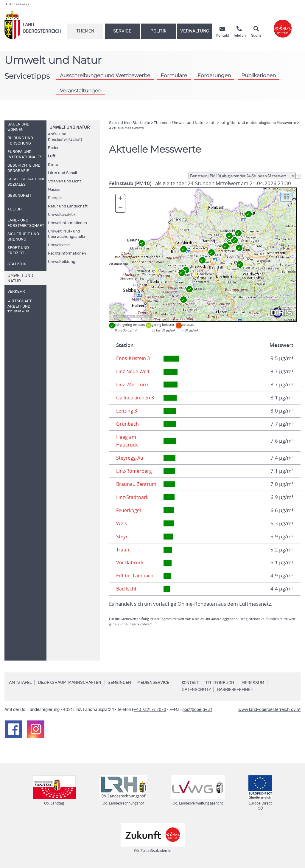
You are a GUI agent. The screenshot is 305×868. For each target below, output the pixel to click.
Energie (55, 198)
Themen (85, 31)
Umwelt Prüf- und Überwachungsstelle (66, 234)
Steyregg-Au (130, 458)
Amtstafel (20, 683)
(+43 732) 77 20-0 (149, 710)
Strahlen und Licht (64, 181)
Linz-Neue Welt (134, 371)
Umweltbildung (62, 262)
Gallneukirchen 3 (136, 398)
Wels (122, 523)
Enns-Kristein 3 (133, 358)
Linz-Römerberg (135, 471)
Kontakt (190, 683)
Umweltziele (59, 245)
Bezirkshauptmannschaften (70, 683)
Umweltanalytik (62, 215)
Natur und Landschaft (68, 206)
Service (122, 31)
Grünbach (127, 424)
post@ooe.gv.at (197, 710)
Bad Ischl (126, 589)
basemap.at (143, 317)
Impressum (252, 683)
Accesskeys (17, 4)
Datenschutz (196, 690)
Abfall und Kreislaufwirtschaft (65, 137)
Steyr (122, 537)
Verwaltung (195, 31)
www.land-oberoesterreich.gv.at (269, 710)
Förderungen (214, 75)
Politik (158, 31)
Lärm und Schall (62, 173)
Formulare (174, 75)
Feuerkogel (129, 510)
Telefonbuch (220, 683)
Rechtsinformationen (67, 254)
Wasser (54, 190)
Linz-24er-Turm (134, 385)
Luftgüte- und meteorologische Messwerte (258, 123)
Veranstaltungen (81, 91)
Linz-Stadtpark (133, 497)
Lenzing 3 (127, 411)
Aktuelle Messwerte (126, 128)
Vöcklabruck (130, 562)
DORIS (129, 317)
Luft (52, 156)
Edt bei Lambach (135, 576)
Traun (123, 550)
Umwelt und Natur (70, 128)
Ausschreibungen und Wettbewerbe (105, 75)
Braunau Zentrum (137, 484)
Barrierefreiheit (236, 690)
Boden (54, 148)
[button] (286, 196)
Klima (53, 165)
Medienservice (153, 683)
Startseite (141, 123)
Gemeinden (119, 683)
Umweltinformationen (67, 223)
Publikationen (259, 75)
